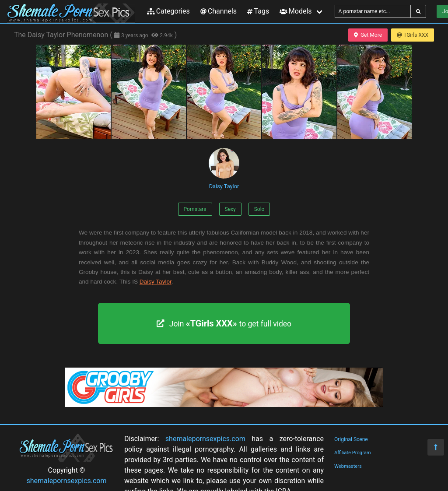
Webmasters (348, 466)
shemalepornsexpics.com (67, 481)
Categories (168, 11)
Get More (368, 35)
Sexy (230, 209)
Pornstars (195, 209)
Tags (258, 11)
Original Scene (351, 439)
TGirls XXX (413, 35)
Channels (219, 11)
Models (296, 11)
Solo (259, 209)
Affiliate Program (353, 453)
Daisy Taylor (224, 169)
